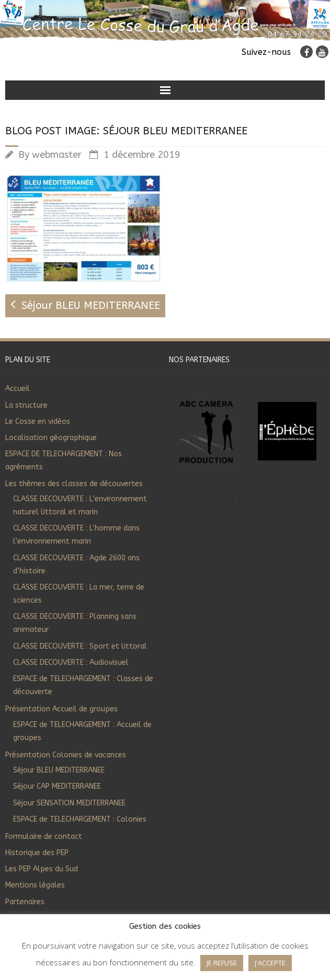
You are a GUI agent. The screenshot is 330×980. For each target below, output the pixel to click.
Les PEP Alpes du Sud (42, 869)
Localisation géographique (51, 438)
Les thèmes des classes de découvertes (74, 484)
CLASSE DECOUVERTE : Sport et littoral (80, 646)
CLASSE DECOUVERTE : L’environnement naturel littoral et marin (80, 505)
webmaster (57, 155)
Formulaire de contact (44, 837)
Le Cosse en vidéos (38, 422)
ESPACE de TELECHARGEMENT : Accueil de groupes (82, 731)
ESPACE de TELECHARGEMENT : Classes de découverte (83, 685)
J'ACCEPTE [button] (270, 963)
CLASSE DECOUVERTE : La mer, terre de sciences (79, 594)
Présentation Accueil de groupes (61, 709)
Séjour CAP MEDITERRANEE (57, 786)
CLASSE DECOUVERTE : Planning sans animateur (75, 623)
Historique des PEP (37, 853)
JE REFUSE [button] (222, 963)
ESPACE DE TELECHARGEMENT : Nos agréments (64, 460)
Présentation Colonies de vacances (66, 755)
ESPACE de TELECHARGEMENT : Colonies (80, 819)
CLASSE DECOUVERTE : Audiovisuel (71, 662)
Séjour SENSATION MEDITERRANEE (69, 803)
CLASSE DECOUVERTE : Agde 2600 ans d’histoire (76, 564)
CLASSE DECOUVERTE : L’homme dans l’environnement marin (76, 535)
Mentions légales (35, 885)
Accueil (18, 389)
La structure (26, 405)
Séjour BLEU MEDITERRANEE (59, 770)
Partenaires (25, 902)
